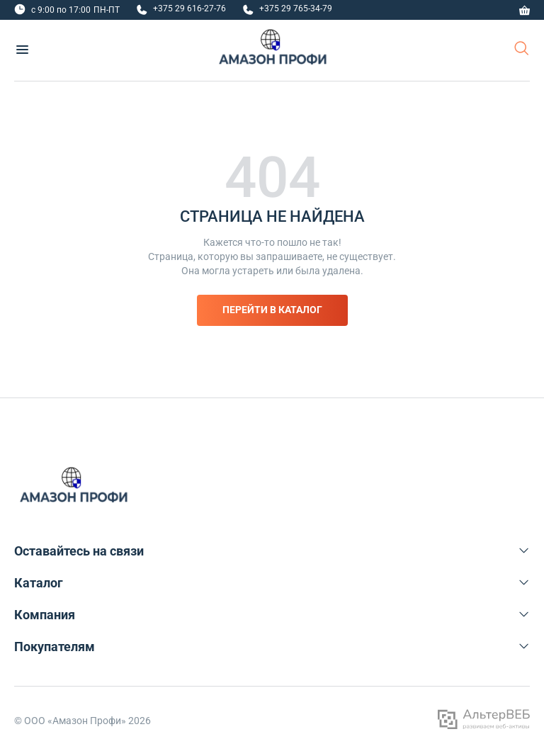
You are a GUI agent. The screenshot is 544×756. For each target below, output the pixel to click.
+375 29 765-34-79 (296, 9)
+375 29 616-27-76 (189, 9)
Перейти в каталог (272, 310)
